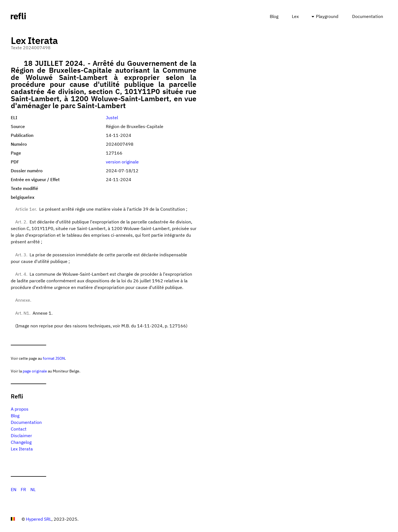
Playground (327, 16)
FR (23, 489)
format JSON (54, 358)
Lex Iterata (22, 449)
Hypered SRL (39, 519)
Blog (274, 16)
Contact (19, 429)
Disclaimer (21, 435)
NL (33, 489)
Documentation (368, 16)
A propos (20, 409)
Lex (295, 16)
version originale (122, 162)
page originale (35, 371)
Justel (112, 118)
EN (14, 489)
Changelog (21, 442)
